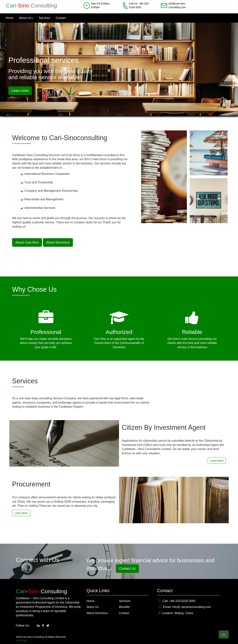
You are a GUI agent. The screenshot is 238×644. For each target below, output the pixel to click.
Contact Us (127, 569)
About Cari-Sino (27, 242)
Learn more (20, 91)
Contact (61, 18)
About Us (26, 18)
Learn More (217, 461)
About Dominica (58, 242)
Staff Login (22, 640)
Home (10, 18)
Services (45, 18)
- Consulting (31, 5)
